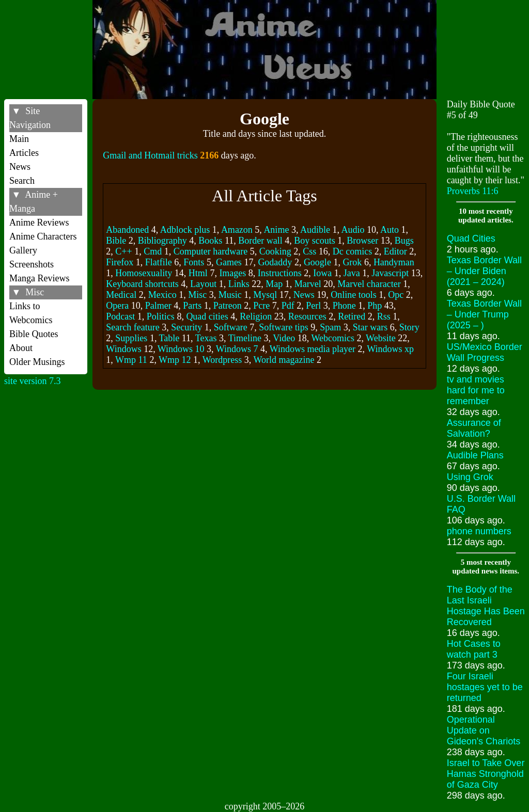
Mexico (162, 295)
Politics (161, 316)
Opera (117, 306)
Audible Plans (475, 455)
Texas (206, 338)
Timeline (245, 338)
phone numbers (479, 531)
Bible (116, 241)
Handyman (394, 262)
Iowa (322, 273)
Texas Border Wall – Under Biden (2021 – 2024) (484, 271)
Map (274, 284)
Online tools (354, 295)
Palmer (158, 306)
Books (210, 241)
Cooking (275, 251)
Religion (256, 316)
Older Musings (37, 362)
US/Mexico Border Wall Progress (485, 352)
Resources (307, 316)
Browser (362, 241)
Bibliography (162, 241)
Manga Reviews (39, 278)
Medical (121, 295)
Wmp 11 (131, 360)
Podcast (120, 316)
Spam (330, 327)
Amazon (237, 230)
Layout (203, 284)
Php (375, 306)
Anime (276, 230)
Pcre (261, 306)
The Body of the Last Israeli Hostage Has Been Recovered (486, 606)
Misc (197, 295)
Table (169, 338)
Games (229, 262)
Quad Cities (471, 238)
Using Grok (470, 477)
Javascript (390, 273)
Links (239, 284)
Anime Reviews (39, 222)
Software (231, 327)
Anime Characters (43, 236)
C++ (123, 251)
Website (381, 338)
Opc (396, 295)
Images (232, 273)
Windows (123, 349)
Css (309, 251)
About (21, 348)
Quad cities (207, 316)
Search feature (133, 327)
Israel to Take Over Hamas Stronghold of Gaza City (486, 774)
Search (22, 181)
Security (186, 327)
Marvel (308, 284)
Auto (390, 230)
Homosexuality (144, 273)
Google (317, 262)
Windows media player (313, 349)
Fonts (194, 262)
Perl (313, 306)
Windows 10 (181, 349)
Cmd (153, 251)
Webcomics (333, 338)
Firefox (120, 262)
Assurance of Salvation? (474, 428)
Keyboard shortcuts (142, 284)
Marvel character (369, 284)
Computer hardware (211, 251)
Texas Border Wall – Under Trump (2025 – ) (484, 314)
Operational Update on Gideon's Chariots (484, 730)
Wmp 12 (175, 360)
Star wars (370, 327)
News (20, 167)
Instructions (280, 273)
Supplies (131, 338)
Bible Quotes (34, 334)
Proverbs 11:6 (473, 191)
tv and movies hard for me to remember (476, 390)
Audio (353, 230)
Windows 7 (237, 349)
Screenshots (32, 264)
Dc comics (352, 251)
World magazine (284, 360)
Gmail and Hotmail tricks (150, 155)
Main (19, 139)
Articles (24, 153)
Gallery (23, 250)
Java (352, 273)
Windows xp (390, 349)
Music (230, 295)
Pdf (288, 306)
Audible (315, 230)
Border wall (260, 241)
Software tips (283, 327)
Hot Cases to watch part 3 (474, 649)
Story (409, 327)
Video (284, 338)
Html (198, 273)
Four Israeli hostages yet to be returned (485, 687)
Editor (395, 251)
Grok (352, 262)
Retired (352, 316)
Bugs (404, 241)
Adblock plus (185, 230)
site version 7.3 (33, 381)
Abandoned (127, 230)
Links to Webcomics (31, 313)
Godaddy (275, 262)
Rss (384, 316)
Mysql (265, 295)
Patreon (228, 306)
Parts (192, 306)
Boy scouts (315, 241)
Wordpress (222, 360)
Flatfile (159, 262)
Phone (344, 306)
